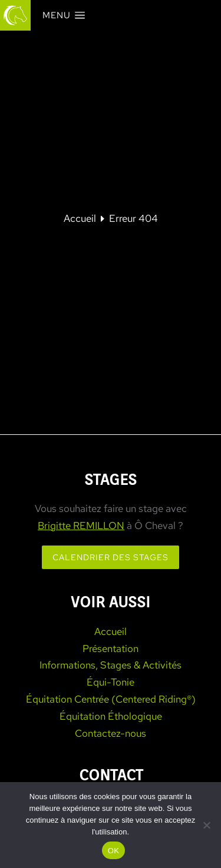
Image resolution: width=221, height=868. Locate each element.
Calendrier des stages (111, 557)
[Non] (206, 825)
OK (113, 851)
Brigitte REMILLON (81, 526)
